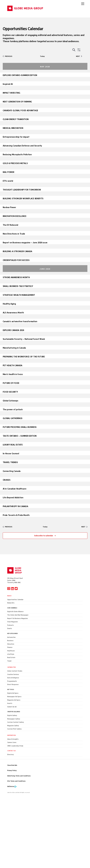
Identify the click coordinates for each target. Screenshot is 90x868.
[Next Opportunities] (79, 56)
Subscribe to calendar (44, 536)
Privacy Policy (12, 771)
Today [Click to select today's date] (42, 56)
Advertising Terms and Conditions (19, 776)
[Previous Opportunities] (7, 56)
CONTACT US (11, 751)
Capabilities (12, 667)
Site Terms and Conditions (16, 781)
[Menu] (83, 4)
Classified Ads (12, 765)
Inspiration (11, 735)
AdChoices (11, 786)
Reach (9, 596)
